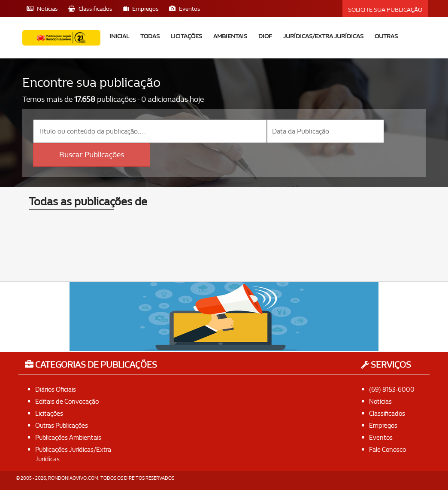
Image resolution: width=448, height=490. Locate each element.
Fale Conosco (389, 449)
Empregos (384, 425)
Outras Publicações (64, 425)
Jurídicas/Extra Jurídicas (323, 36)
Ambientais (230, 36)
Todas (150, 36)
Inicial (119, 36)
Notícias (381, 401)
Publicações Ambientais (71, 437)
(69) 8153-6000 (392, 389)
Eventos (381, 437)
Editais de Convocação (69, 401)
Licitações (186, 36)
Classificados (388, 413)
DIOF (265, 36)
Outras (386, 36)
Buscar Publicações (92, 154)
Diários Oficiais (58, 389)
